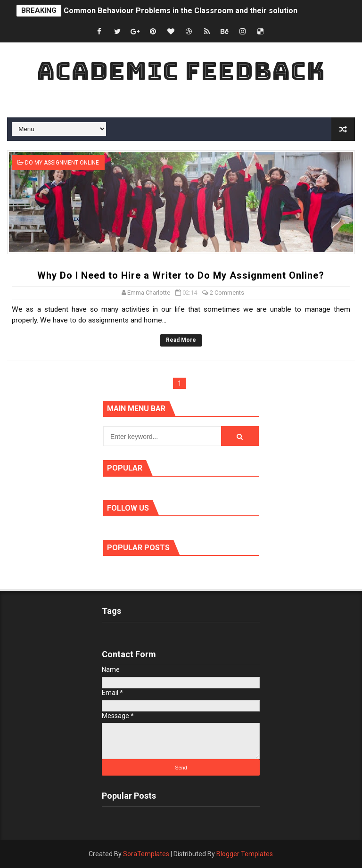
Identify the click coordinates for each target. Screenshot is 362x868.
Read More (181, 340)
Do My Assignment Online (62, 163)
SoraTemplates (146, 854)
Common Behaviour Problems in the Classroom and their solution (181, 11)
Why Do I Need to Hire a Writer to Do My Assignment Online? (181, 275)
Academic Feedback (181, 71)
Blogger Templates (245, 854)
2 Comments (227, 293)
